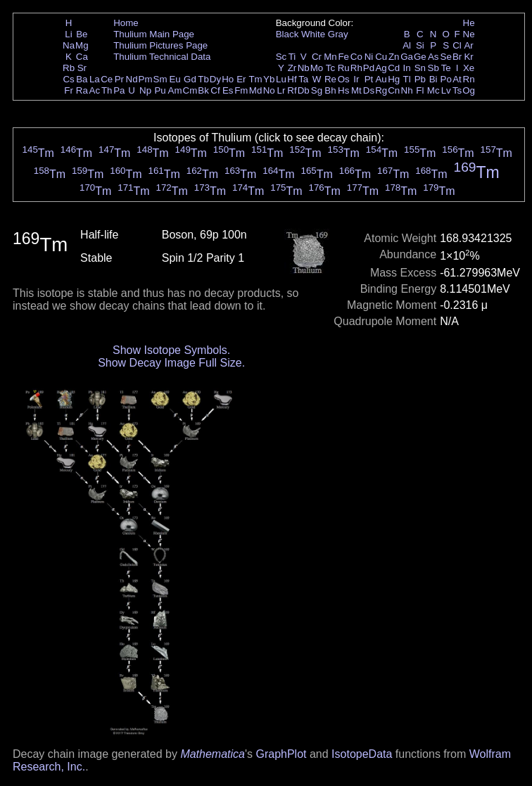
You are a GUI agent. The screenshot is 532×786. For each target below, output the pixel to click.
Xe (469, 68)
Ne (469, 34)
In (407, 68)
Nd (132, 79)
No (269, 90)
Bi (433, 79)
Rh (356, 68)
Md (256, 90)
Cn (394, 90)
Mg (82, 45)
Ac (95, 90)
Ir (356, 79)
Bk (203, 90)
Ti (292, 57)
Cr (317, 57)
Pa (119, 90)
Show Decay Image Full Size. (171, 363)
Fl (420, 90)
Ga (407, 57)
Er (241, 79)
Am (175, 90)
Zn (394, 57)
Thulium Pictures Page (160, 45)
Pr (119, 79)
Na (69, 45)
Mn (330, 57)
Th (107, 90)
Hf (292, 79)
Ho (228, 79)
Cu (381, 57)
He (469, 23)
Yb (269, 79)
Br (457, 57)
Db (304, 90)
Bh (330, 90)
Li (68, 34)
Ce (107, 79)
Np (145, 90)
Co (356, 57)
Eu (175, 79)
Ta (303, 79)
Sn (420, 68)
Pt (369, 79)
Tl (407, 79)
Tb (203, 79)
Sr (82, 68)
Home (126, 23)
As (433, 57)
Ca (82, 57)
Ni (369, 57)
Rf (292, 90)
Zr (292, 68)
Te (446, 68)
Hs (343, 90)
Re (330, 79)
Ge (420, 57)
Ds (369, 90)
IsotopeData (362, 754)
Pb (420, 79)
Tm (255, 79)
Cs (68, 79)
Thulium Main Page (154, 34)
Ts (457, 90)
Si (420, 45)
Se (446, 57)
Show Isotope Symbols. (171, 350)
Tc (330, 68)
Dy (215, 79)
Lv (446, 90)
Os (344, 79)
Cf (215, 90)
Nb (304, 68)
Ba (82, 79)
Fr (69, 90)
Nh (407, 90)
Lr (281, 90)
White (313, 34)
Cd (394, 68)
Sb (433, 68)
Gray (338, 34)
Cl (457, 45)
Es (228, 90)
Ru (344, 68)
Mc (433, 90)
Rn (469, 79)
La (95, 79)
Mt (356, 90)
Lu (281, 79)
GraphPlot (281, 754)
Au (381, 79)
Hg (394, 79)
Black (287, 34)
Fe (343, 57)
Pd (369, 68)
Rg (381, 90)
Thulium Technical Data (162, 57)
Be (82, 34)
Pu (160, 90)
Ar (468, 45)
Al (407, 45)
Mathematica (213, 754)
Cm (190, 90)
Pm (146, 79)
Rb (69, 68)
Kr (468, 57)
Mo (317, 68)
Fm (241, 90)
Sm (160, 79)
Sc (281, 57)
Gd (190, 79)
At (457, 79)
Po (446, 79)
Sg (317, 90)
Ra (82, 90)
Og (469, 90)
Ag (381, 68)
